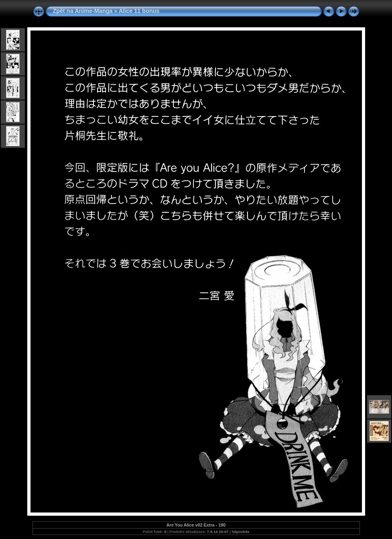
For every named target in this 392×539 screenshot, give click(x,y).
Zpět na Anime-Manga (83, 11)
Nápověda (240, 532)
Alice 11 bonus (139, 11)
